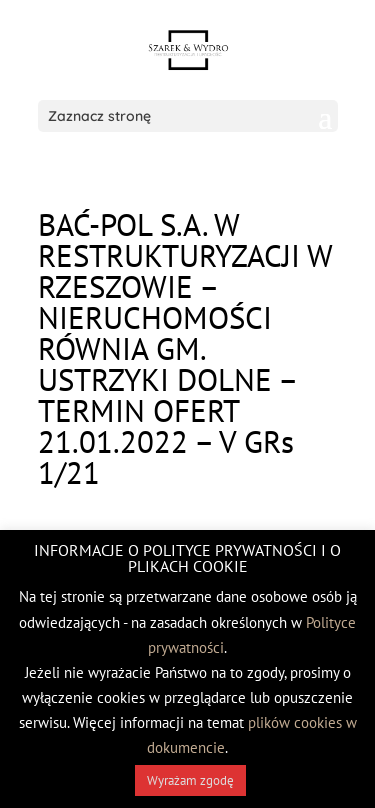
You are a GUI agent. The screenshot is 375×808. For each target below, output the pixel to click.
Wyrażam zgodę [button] (190, 780)
